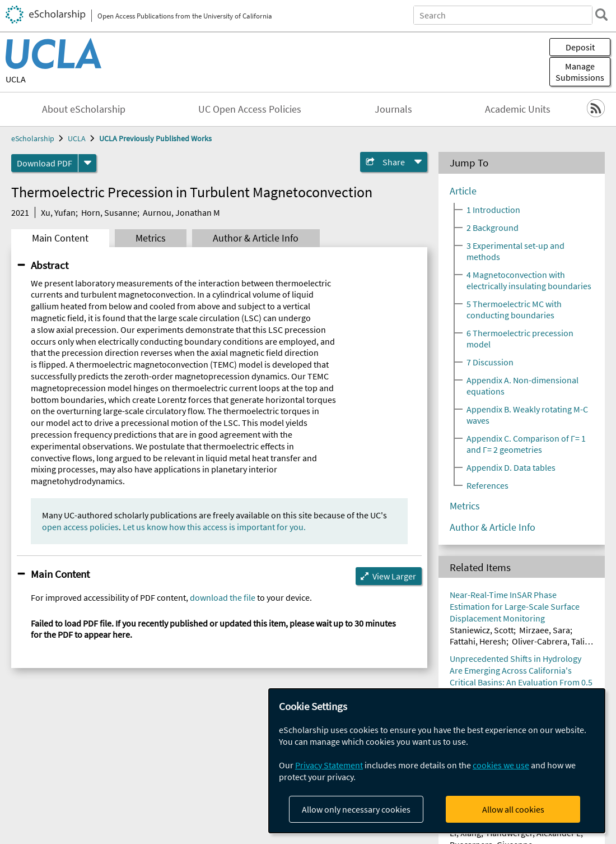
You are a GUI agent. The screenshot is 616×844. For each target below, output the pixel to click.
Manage (580, 72)
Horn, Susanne (109, 212)
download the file (223, 597)
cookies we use (501, 765)
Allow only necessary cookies (356, 809)
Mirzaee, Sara (545, 630)
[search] (601, 15)
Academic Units (518, 109)
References (487, 485)
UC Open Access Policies (250, 109)
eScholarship (33, 138)
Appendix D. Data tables (511, 467)
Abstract (50, 265)
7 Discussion (490, 362)
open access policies (80, 527)
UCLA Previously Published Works (155, 138)
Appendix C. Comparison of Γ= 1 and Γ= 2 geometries (526, 444)
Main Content (60, 238)
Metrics (151, 238)
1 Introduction (493, 210)
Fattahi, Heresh (478, 641)
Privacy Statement (329, 765)
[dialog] (437, 761)
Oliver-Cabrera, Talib (551, 641)
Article (463, 191)
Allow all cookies (513, 809)
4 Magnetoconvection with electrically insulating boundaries (529, 280)
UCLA (16, 79)
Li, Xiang (465, 833)
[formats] (87, 163)
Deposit (580, 47)
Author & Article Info (256, 238)
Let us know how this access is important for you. (214, 527)
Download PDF (45, 163)
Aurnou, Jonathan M (181, 212)
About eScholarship (84, 109)
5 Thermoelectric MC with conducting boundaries (514, 309)
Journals (393, 109)
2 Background (493, 228)
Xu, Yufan (58, 212)
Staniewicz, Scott (482, 630)
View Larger (394, 576)
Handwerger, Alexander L (534, 833)
